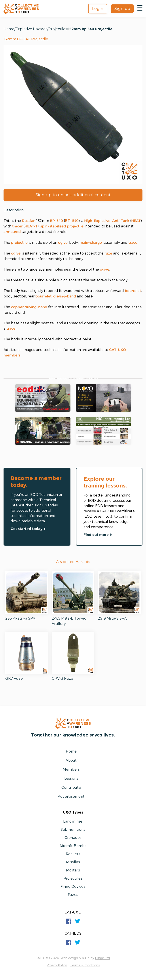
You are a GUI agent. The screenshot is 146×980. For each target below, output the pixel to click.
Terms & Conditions (85, 965)
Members (71, 769)
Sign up (122, 9)
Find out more (99, 535)
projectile (75, 226)
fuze (108, 253)
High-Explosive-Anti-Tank (107, 221)
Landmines (73, 821)
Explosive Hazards (31, 29)
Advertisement (71, 796)
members (12, 355)
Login (98, 9)
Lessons (71, 778)
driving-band (65, 296)
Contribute (71, 787)
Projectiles (58, 29)
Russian (29, 221)
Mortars (73, 870)
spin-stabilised (53, 226)
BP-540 (56, 221)
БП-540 (72, 221)
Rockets (73, 854)
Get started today (29, 529)
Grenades (73, 837)
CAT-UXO (118, 350)
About (71, 760)
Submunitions (73, 829)
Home (9, 29)
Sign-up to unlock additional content (73, 195)
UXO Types (73, 812)
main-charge (91, 243)
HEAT (136, 221)
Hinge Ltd (102, 958)
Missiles (73, 862)
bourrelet (133, 291)
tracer (17, 226)
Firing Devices (73, 886)
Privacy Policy (57, 965)
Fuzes (73, 894)
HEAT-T (31, 226)
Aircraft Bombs (73, 846)
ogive (63, 243)
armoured (12, 232)
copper (17, 307)
